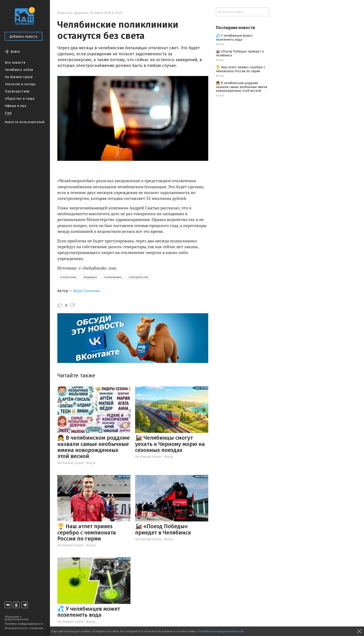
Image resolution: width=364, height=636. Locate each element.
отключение (68, 277)
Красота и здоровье (73, 13)
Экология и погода (20, 84)
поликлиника (113, 277)
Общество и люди (20, 99)
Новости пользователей (25, 122)
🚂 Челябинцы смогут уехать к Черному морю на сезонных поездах (170, 444)
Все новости (15, 63)
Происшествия (17, 91)
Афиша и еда (15, 106)
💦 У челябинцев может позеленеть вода (89, 612)
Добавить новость (24, 37)
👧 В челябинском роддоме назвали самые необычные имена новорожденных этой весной (94, 447)
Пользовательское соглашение (24, 628)
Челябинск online (19, 70)
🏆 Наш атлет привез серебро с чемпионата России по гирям (87, 532)
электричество (139, 277)
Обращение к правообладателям (16, 618)
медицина (90, 277)
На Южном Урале (19, 77)
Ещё (8, 113)
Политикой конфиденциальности (221, 631)
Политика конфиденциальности (24, 624)
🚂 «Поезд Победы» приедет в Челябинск (163, 529)
